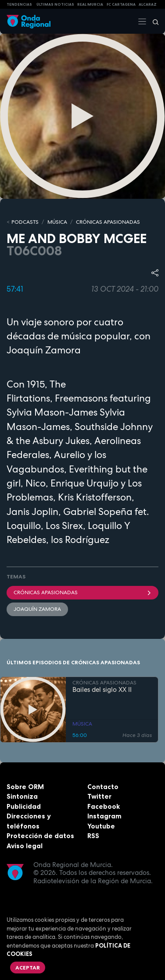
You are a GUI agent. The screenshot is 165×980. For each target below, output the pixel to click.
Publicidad (24, 806)
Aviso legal (25, 846)
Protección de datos (40, 836)
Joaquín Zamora (37, 609)
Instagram (104, 816)
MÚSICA (57, 222)
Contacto (103, 787)
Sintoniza (22, 796)
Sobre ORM (25, 787)
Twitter (99, 796)
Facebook (104, 806)
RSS (93, 836)
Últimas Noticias (55, 4)
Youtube (101, 826)
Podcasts (25, 222)
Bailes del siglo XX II (102, 690)
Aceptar (28, 968)
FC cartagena (121, 4)
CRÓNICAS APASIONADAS (108, 222)
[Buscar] (153, 21)
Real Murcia (90, 4)
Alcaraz (148, 4)
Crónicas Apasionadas (82, 592)
